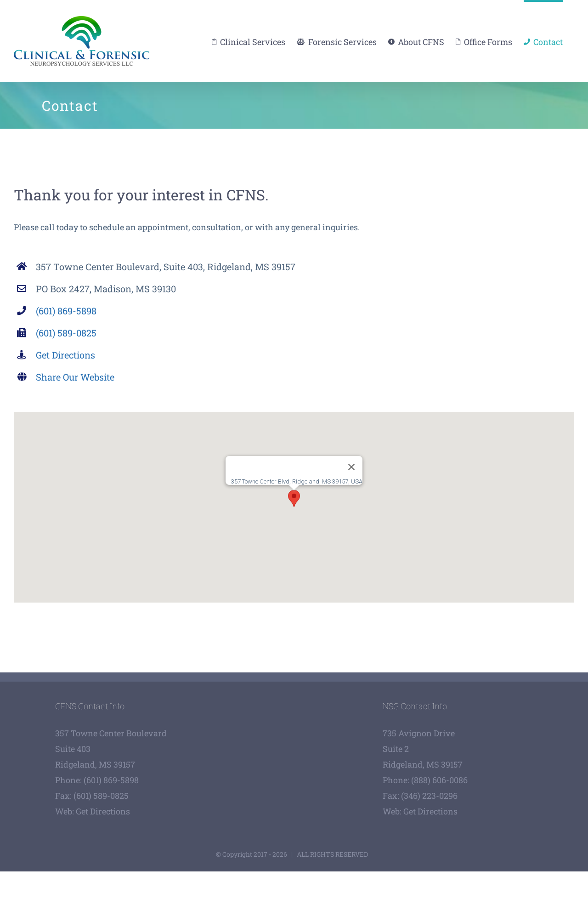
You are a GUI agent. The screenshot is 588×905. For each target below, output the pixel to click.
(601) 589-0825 (66, 333)
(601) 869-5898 (66, 311)
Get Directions (65, 355)
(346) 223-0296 (429, 796)
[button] (294, 498)
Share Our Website (75, 377)
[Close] (351, 467)
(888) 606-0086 (439, 780)
